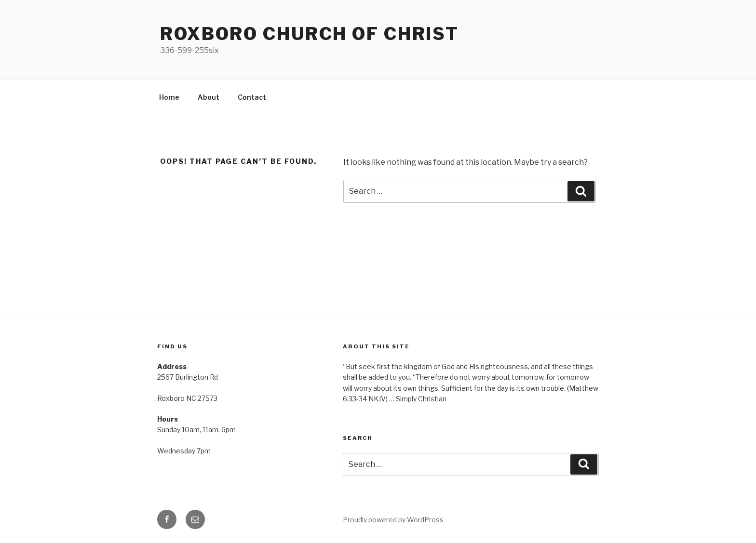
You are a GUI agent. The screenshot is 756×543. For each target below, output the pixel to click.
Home (169, 97)
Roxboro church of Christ (310, 34)
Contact (252, 97)
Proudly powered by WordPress (393, 520)
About (209, 97)
